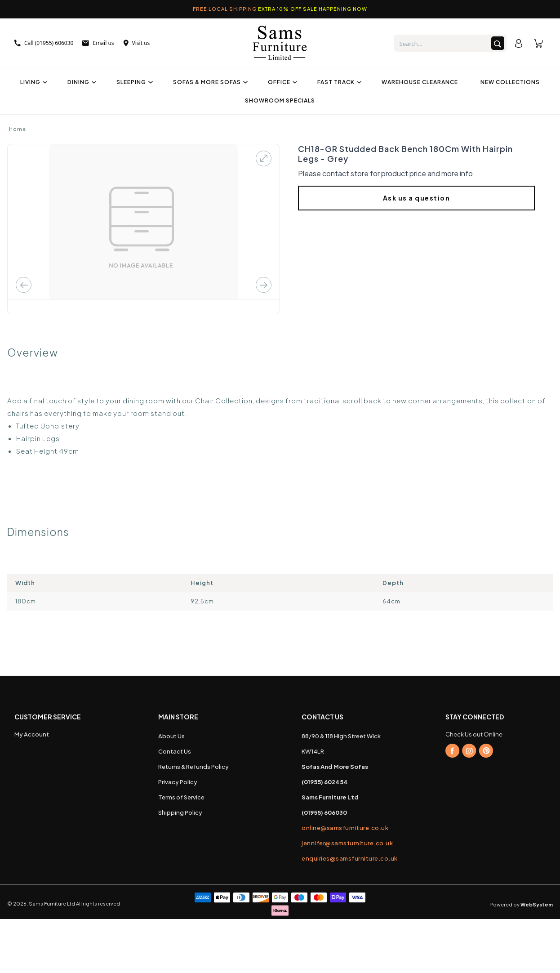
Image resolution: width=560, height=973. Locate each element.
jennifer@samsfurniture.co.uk (347, 843)
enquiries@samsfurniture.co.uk (350, 858)
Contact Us (175, 751)
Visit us (137, 43)
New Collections (510, 82)
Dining (81, 82)
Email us (98, 43)
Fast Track (338, 82)
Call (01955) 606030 (44, 43)
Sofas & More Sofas (209, 82)
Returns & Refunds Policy (193, 767)
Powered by (521, 904)
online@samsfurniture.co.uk (345, 828)
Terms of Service (181, 797)
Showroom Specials (280, 100)
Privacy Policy (178, 782)
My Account (32, 734)
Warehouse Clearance (420, 82)
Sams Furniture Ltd (52, 904)
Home (18, 129)
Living (33, 82)
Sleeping (133, 82)
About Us (171, 736)
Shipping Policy (180, 812)
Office (281, 82)
